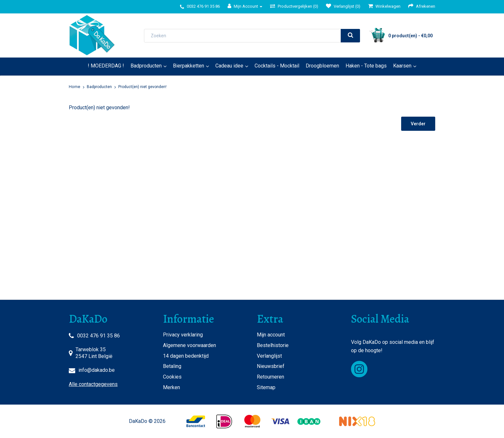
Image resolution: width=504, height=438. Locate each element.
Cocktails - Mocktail (277, 66)
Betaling (172, 366)
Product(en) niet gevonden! (142, 87)
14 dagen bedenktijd (186, 356)
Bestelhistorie (273, 345)
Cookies (172, 377)
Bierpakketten (189, 66)
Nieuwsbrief (271, 366)
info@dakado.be (97, 370)
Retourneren (270, 377)
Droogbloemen (322, 66)
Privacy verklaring (183, 335)
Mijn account (271, 335)
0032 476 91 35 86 (99, 336)
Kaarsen (402, 66)
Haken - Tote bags (366, 66)
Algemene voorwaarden (189, 345)
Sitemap (266, 387)
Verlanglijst (269, 356)
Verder (418, 124)
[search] (350, 36)
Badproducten (146, 66)
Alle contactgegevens (93, 384)
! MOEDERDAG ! (106, 66)
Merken (171, 387)
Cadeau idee (229, 66)
